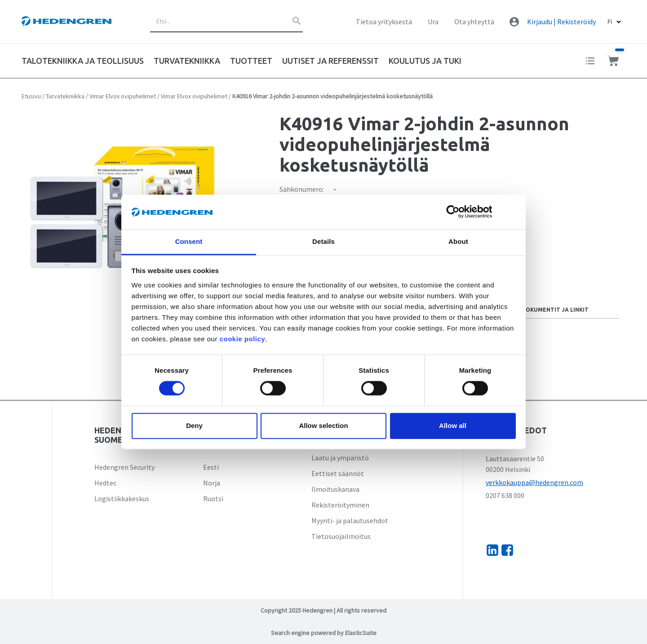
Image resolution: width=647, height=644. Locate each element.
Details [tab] (323, 241)
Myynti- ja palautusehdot (350, 520)
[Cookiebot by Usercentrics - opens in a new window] (460, 212)
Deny (194, 426)
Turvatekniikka (65, 96)
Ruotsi (213, 498)
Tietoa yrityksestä (384, 22)
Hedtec (105, 483)
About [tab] (458, 241)
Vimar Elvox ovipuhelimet (123, 96)
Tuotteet (251, 61)
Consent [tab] (189, 241)
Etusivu (31, 96)
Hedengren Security (124, 467)
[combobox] (226, 22)
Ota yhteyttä (474, 22)
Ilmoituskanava (335, 489)
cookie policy (243, 339)
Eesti (211, 467)
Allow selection (323, 426)
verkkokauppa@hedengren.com (534, 482)
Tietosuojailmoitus (341, 536)
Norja (212, 483)
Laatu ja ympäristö (340, 458)
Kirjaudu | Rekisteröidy (561, 22)
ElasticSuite (361, 633)
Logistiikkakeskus (122, 498)
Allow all (453, 426)
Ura (433, 22)
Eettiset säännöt (338, 473)
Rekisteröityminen (340, 505)
